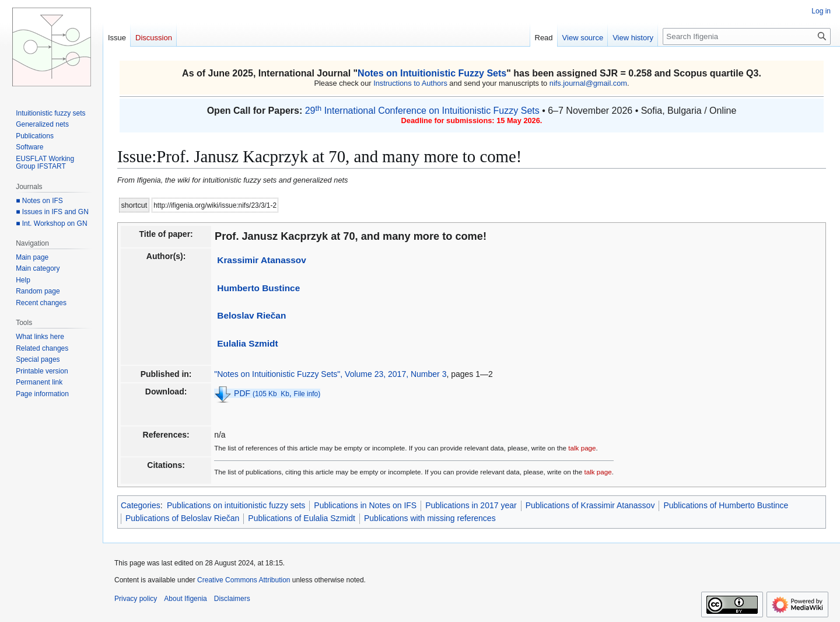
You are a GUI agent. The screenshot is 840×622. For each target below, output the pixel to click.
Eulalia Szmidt (247, 343)
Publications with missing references (430, 518)
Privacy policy (136, 599)
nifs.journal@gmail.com (588, 83)
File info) (307, 394)
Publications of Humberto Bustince (726, 505)
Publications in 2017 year (471, 505)
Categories (141, 505)
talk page (582, 448)
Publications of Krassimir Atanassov (590, 505)
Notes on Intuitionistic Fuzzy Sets (432, 73)
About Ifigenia (185, 599)
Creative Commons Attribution (244, 580)
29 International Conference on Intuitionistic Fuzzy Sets (422, 111)
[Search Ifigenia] (747, 36)
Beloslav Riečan (251, 315)
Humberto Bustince (258, 288)
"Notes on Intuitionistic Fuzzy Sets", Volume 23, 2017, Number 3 (330, 374)
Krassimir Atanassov (262, 260)
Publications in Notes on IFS (365, 505)
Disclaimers (232, 599)
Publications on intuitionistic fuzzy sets (236, 505)
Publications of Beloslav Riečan (182, 518)
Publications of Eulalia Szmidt (302, 518)
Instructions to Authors (410, 83)
